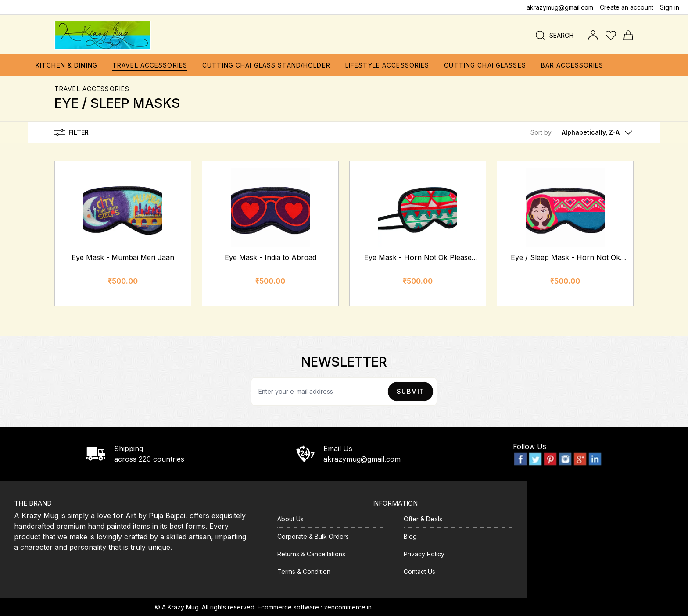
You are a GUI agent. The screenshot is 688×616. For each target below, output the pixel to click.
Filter (72, 132)
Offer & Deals (423, 519)
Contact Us (419, 571)
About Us (290, 519)
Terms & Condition (304, 571)
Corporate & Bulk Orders (313, 536)
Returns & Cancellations (311, 554)
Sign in (670, 7)
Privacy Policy (424, 554)
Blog (410, 536)
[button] (582, 132)
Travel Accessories (92, 89)
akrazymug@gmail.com (560, 7)
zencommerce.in (348, 607)
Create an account (627, 7)
